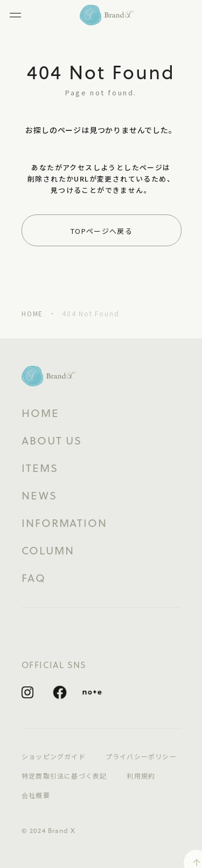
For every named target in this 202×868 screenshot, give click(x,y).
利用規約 (141, 776)
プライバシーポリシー (141, 756)
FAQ (34, 578)
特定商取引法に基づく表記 (64, 776)
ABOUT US (52, 441)
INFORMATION (64, 523)
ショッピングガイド (54, 756)
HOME (32, 313)
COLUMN (48, 551)
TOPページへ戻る (102, 231)
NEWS (39, 496)
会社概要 (36, 795)
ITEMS (40, 468)
